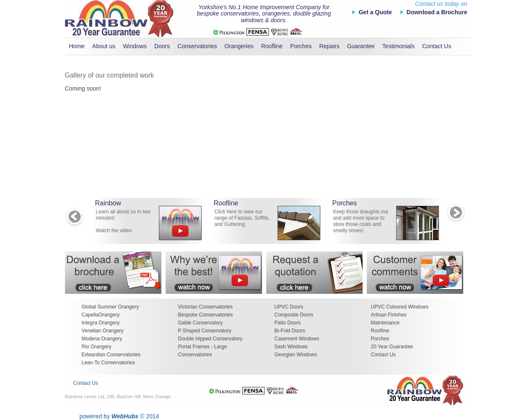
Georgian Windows (296, 355)
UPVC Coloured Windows (400, 307)
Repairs (329, 46)
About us (104, 46)
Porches (301, 46)
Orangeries (239, 46)
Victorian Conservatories (206, 307)
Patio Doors (288, 323)
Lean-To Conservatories (108, 363)
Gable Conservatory (201, 323)
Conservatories (197, 46)
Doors (162, 46)
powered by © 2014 (119, 416)
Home (77, 46)
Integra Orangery (101, 323)
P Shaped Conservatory (205, 331)
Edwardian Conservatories (111, 355)
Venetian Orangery (103, 331)
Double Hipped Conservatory (210, 339)
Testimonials (398, 46)
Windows (135, 46)
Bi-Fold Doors (290, 331)
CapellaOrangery (101, 315)
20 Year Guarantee (392, 347)
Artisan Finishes (389, 315)
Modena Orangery (102, 339)
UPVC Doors (289, 307)
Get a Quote (375, 12)
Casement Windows (297, 339)
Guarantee (361, 46)
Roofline (272, 46)
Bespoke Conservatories (206, 315)
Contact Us (437, 46)
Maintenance (385, 323)
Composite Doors (294, 315)
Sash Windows (291, 347)
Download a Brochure (437, 12)
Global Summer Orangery (110, 307)
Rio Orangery (97, 347)
